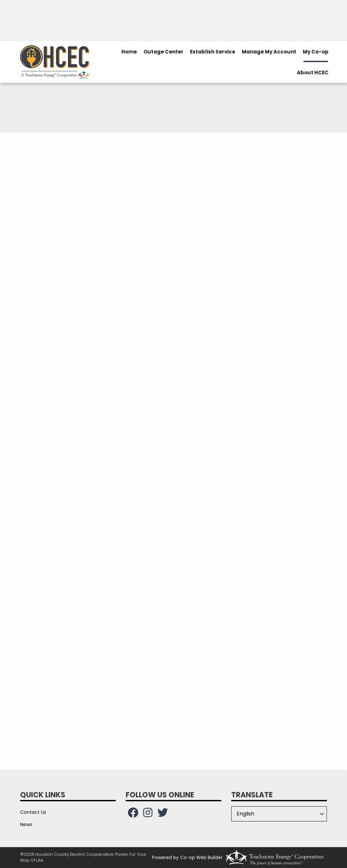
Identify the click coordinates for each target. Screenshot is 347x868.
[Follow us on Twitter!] (163, 815)
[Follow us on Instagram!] (148, 815)
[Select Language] (279, 814)
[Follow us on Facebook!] (133, 815)
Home (129, 52)
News (26, 824)
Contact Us (33, 812)
